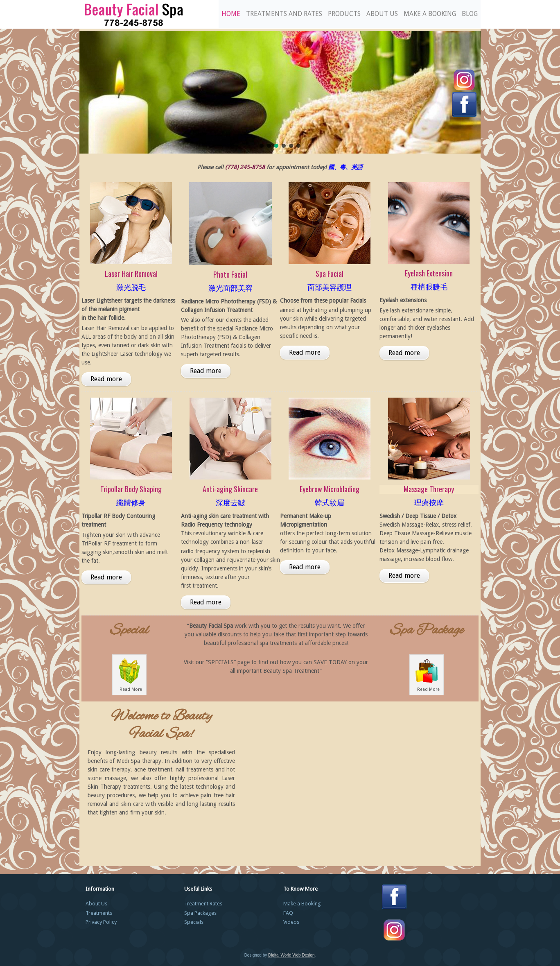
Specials (194, 922)
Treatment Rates (203, 904)
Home (231, 14)
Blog (470, 14)
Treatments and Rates (284, 14)
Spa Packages (200, 913)
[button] (262, 146)
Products (344, 14)
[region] (280, 92)
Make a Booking (430, 14)
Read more (106, 379)
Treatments (99, 913)
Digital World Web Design (291, 955)
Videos (291, 922)
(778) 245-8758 (245, 167)
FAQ (288, 913)
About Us (382, 14)
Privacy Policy (101, 922)
